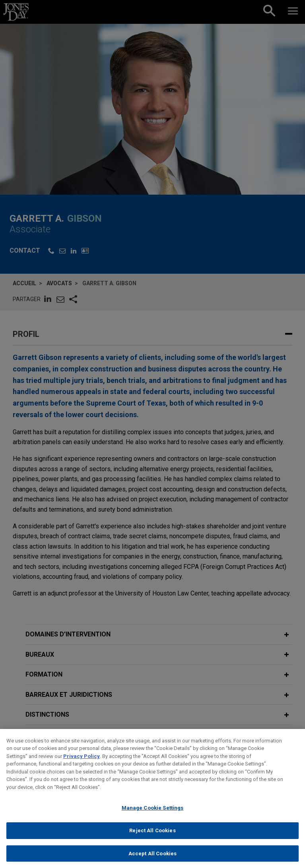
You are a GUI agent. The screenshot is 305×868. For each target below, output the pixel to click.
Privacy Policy (82, 762)
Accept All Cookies (152, 859)
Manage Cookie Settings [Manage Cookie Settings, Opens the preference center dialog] (153, 814)
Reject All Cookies (152, 836)
